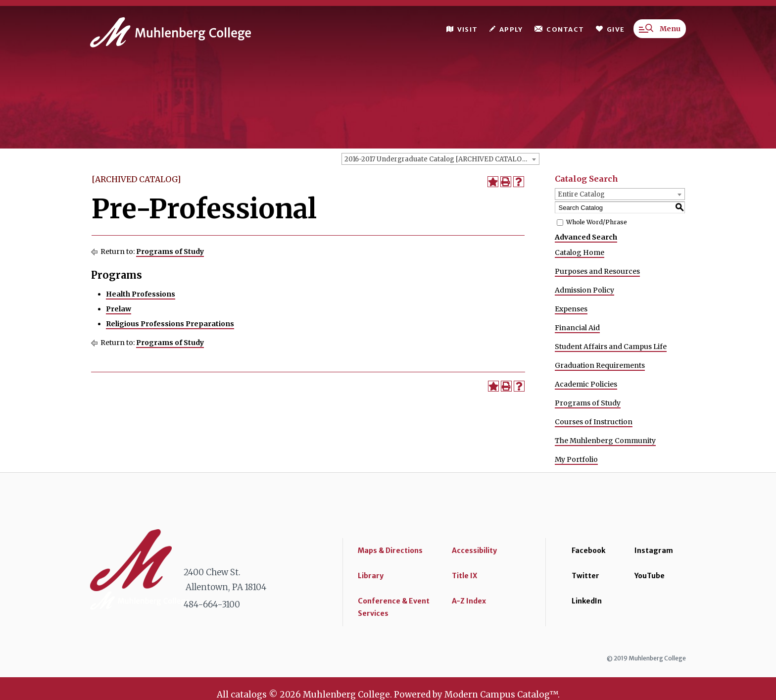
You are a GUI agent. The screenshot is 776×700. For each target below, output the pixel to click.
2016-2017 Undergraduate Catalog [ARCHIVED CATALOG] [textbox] (437, 159)
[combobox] (440, 159)
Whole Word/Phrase (597, 222)
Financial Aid (577, 328)
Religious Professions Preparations (170, 324)
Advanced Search (586, 237)
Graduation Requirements (600, 365)
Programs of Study (170, 251)
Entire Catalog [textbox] (581, 194)
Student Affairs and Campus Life (611, 347)
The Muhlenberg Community (605, 441)
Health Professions (141, 294)
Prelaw (119, 309)
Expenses (571, 309)
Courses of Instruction (594, 422)
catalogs (249, 695)
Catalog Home (580, 252)
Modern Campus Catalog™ (501, 695)
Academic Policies (586, 384)
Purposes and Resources (597, 271)
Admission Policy (584, 290)
